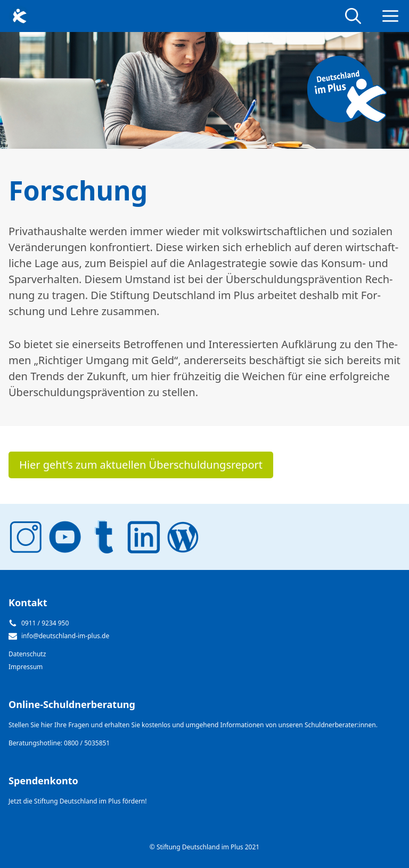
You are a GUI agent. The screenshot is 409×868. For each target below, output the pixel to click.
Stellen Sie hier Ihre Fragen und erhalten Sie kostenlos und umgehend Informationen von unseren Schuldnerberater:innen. (193, 725)
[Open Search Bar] (353, 16)
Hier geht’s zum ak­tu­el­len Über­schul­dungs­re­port (141, 465)
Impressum (26, 667)
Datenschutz (27, 654)
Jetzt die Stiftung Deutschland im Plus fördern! (78, 801)
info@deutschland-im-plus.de (65, 636)
